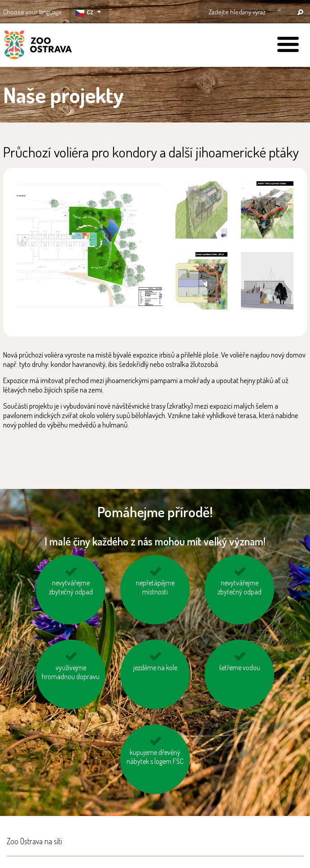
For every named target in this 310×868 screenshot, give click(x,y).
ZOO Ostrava (38, 46)
